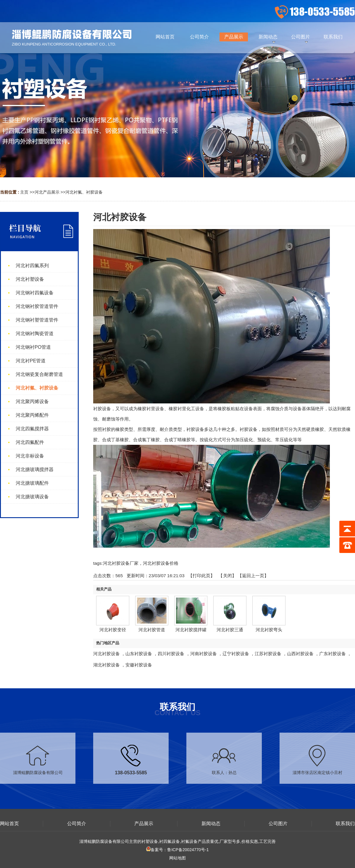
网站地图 (177, 858)
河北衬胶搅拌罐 (191, 630)
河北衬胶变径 (113, 630)
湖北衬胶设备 (106, 665)
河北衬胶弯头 (269, 630)
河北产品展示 (47, 192)
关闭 (227, 576)
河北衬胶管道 (152, 630)
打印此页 (201, 576)
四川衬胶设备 (171, 654)
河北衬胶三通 (230, 630)
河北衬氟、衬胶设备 (84, 192)
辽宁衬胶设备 (236, 654)
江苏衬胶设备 (268, 654)
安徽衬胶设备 (139, 665)
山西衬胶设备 (300, 654)
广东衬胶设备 (333, 654)
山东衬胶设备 (139, 654)
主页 (24, 192)
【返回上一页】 (253, 576)
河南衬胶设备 (204, 654)
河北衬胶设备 (106, 654)
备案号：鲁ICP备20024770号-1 (177, 850)
